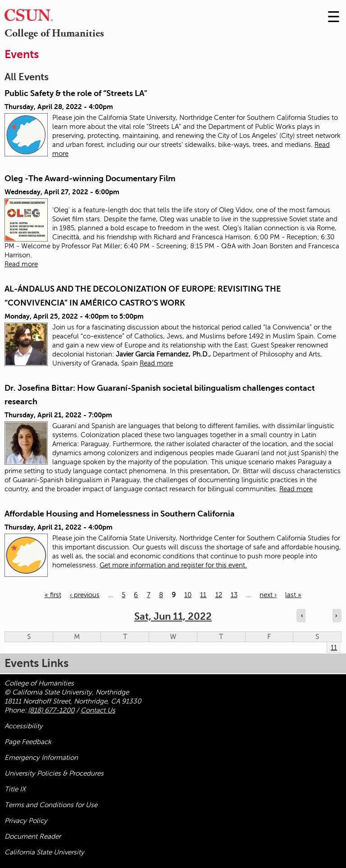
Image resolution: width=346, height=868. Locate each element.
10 (188, 595)
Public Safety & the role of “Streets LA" (76, 93)
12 (219, 595)
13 (234, 595)
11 (203, 595)
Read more (21, 264)
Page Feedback (28, 742)
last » (293, 595)
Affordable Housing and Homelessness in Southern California (120, 514)
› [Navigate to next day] (336, 616)
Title (15, 789)
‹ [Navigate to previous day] (302, 616)
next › (268, 595)
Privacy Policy (26, 821)
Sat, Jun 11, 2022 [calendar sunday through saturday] (173, 616)
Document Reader (33, 836)
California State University (44, 852)
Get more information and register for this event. (173, 565)
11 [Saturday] (334, 648)
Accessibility (24, 726)
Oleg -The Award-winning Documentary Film (90, 178)
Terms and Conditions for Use (51, 805)
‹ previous (85, 595)
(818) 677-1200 (51, 710)
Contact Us (98, 710)
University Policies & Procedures (54, 773)
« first (53, 595)
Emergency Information (41, 758)
